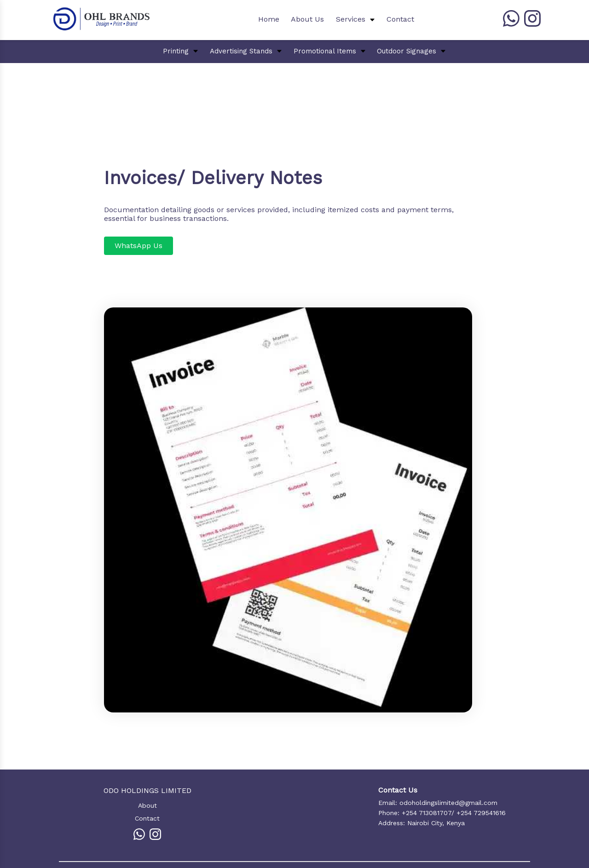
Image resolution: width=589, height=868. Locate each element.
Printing (176, 51)
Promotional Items (325, 51)
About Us (307, 19)
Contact (400, 19)
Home (269, 19)
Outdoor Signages (407, 51)
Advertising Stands (241, 51)
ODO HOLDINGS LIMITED (147, 790)
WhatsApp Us (139, 246)
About (147, 805)
